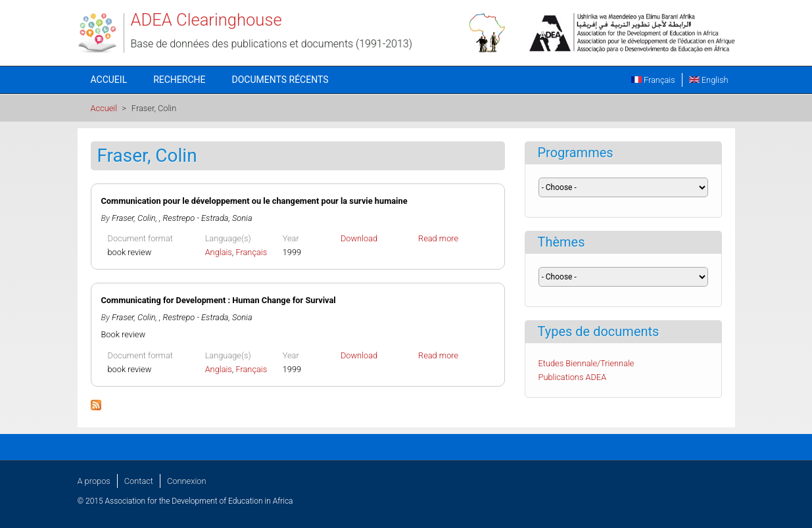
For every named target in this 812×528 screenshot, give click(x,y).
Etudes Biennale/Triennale (586, 363)
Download (359, 238)
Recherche (179, 80)
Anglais (219, 252)
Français (653, 80)
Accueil (109, 80)
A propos (94, 481)
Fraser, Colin (133, 218)
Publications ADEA (573, 377)
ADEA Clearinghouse (206, 20)
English (709, 80)
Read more (438, 238)
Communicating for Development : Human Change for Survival (219, 300)
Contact (139, 481)
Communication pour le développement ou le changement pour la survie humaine (254, 201)
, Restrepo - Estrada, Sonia (206, 218)
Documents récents (280, 80)
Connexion (186, 481)
